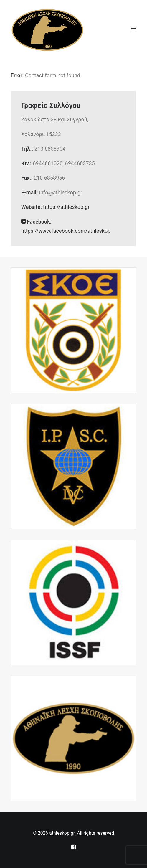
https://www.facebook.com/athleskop (66, 231)
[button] (133, 30)
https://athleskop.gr (66, 207)
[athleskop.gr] (47, 30)
